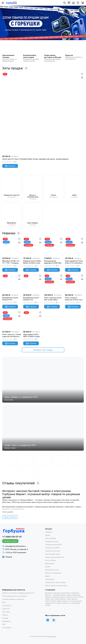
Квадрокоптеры (52, 541)
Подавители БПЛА (52, 548)
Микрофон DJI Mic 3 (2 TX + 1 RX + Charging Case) (11, 262)
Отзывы (5, 618)
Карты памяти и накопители (56, 586)
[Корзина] (83, 3)
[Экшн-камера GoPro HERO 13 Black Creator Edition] (33, 320)
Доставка (6, 612)
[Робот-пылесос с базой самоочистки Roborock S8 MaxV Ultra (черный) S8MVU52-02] (12, 320)
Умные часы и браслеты (55, 557)
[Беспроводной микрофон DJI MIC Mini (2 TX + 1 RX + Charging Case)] (53, 247)
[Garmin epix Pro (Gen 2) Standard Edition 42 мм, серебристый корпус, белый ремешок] (43, 113)
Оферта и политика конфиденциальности (18, 593)
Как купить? (7, 606)
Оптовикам (7, 628)
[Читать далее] (8, 512)
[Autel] (10, 472)
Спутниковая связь (53, 554)
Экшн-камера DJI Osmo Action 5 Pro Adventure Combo (74, 262)
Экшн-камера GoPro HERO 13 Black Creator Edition (32, 335)
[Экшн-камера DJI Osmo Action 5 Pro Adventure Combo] (74, 247)
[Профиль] (73, 3)
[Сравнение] (82, 77)
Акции (48, 535)
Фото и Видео (51, 560)
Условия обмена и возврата (13, 599)
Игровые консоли (52, 570)
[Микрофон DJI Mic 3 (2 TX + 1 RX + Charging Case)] (12, 247)
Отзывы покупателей (21, 483)
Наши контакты (10, 517)
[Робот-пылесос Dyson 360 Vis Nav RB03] (53, 283)
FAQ (4, 624)
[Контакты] (69, 3)
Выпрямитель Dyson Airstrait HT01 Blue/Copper (10, 299)
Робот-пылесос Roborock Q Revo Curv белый (74, 299)
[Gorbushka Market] (11, 3)
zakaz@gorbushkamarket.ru (15, 546)
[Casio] (60, 460)
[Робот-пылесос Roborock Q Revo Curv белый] (74, 283)
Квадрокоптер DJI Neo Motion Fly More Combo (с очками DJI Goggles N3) (32, 262)
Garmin (48, 567)
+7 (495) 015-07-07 (12, 537)
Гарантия (6, 609)
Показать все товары (43, 350)
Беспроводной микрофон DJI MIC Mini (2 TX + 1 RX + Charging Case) (53, 262)
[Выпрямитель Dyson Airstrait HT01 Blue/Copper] (12, 283)
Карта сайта (52, 636)
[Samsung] (76, 460)
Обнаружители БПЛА (53, 545)
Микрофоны (50, 563)
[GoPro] (43, 460)
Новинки (11, 233)
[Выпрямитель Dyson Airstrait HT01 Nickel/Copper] (33, 283)
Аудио (48, 576)
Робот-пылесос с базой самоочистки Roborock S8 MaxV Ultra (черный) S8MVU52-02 (12, 335)
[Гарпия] (26, 472)
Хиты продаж (15, 68)
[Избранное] (78, 3)
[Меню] (3, 3)
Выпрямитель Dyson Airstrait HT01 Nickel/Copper (31, 299)
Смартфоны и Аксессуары (55, 582)
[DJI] (26, 460)
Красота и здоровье (53, 573)
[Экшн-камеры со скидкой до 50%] (43, 380)
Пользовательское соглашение (15, 596)
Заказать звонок (10, 541)
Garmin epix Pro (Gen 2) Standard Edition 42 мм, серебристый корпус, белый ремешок (35, 159)
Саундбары (50, 579)
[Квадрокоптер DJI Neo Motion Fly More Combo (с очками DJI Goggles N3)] (33, 247)
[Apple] (43, 472)
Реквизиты (6, 621)
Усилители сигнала (53, 551)
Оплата (5, 615)
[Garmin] (10, 460)
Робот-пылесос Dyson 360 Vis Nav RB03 (53, 299)
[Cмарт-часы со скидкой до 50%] (43, 428)
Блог (4, 602)
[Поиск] (64, 3)
